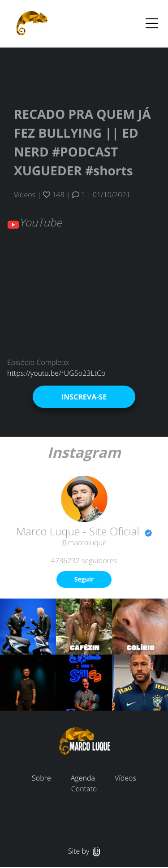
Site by (84, 851)
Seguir (84, 579)
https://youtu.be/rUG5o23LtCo (56, 373)
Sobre (41, 778)
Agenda (83, 778)
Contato (84, 789)
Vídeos (25, 195)
